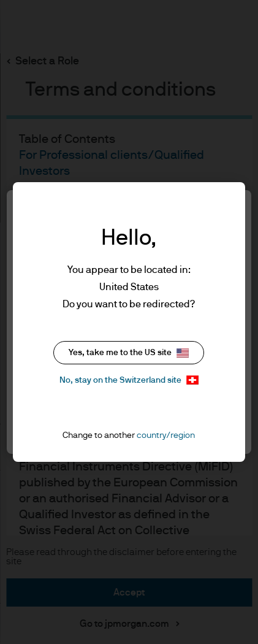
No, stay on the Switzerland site (129, 380)
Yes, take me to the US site (129, 353)
